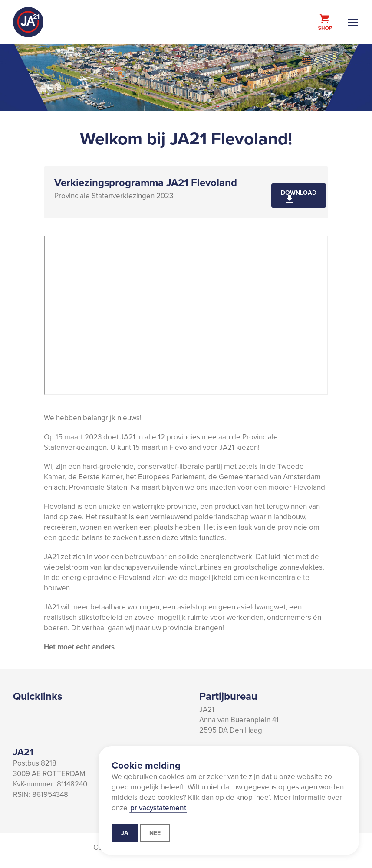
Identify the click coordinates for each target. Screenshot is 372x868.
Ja (125, 833)
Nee (155, 833)
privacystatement (158, 808)
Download (299, 193)
